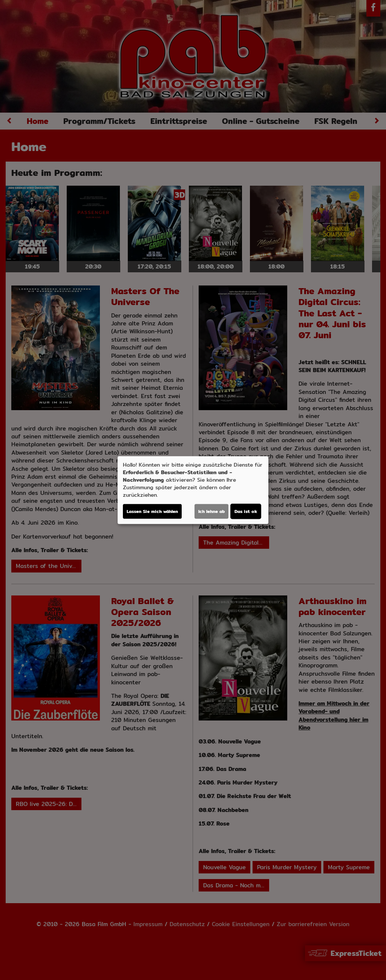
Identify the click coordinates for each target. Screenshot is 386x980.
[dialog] (193, 490)
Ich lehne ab (211, 511)
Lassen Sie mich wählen (152, 511)
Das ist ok (246, 511)
